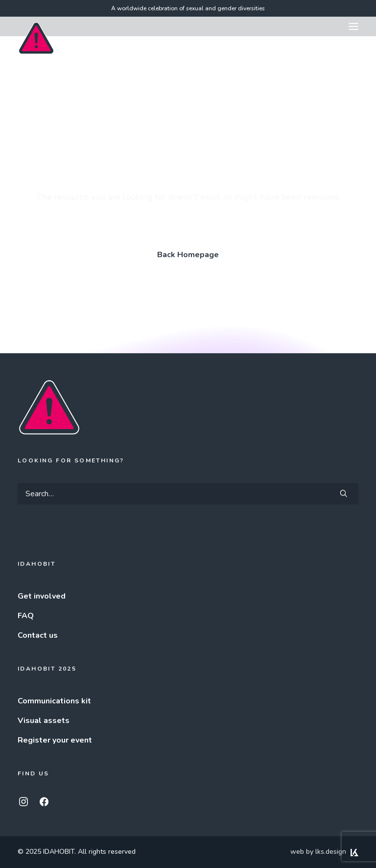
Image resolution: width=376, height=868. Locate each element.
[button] (353, 26)
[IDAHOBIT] (36, 27)
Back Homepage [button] (188, 255)
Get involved (42, 596)
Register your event (55, 740)
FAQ (26, 616)
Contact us (38, 635)
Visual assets (44, 721)
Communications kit (54, 701)
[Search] (188, 494)
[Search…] (188, 494)
